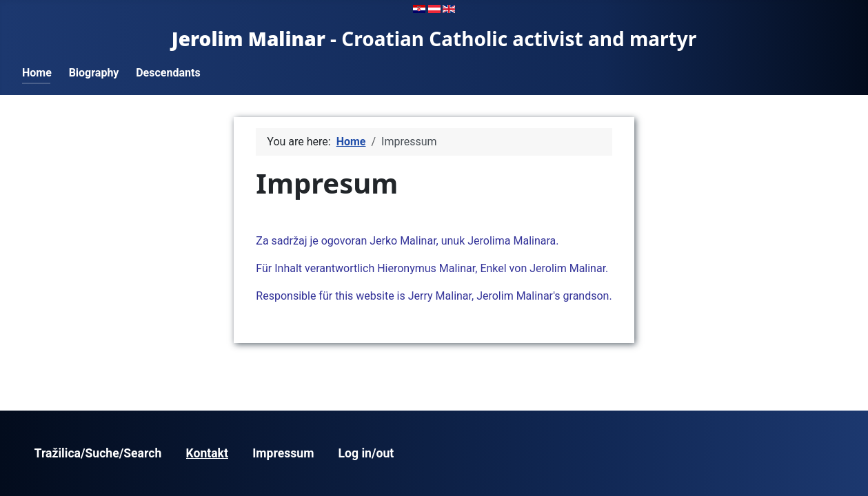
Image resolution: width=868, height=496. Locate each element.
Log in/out (366, 453)
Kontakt (207, 453)
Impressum (283, 453)
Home (37, 73)
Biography (94, 73)
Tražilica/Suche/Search (98, 453)
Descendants (168, 73)
